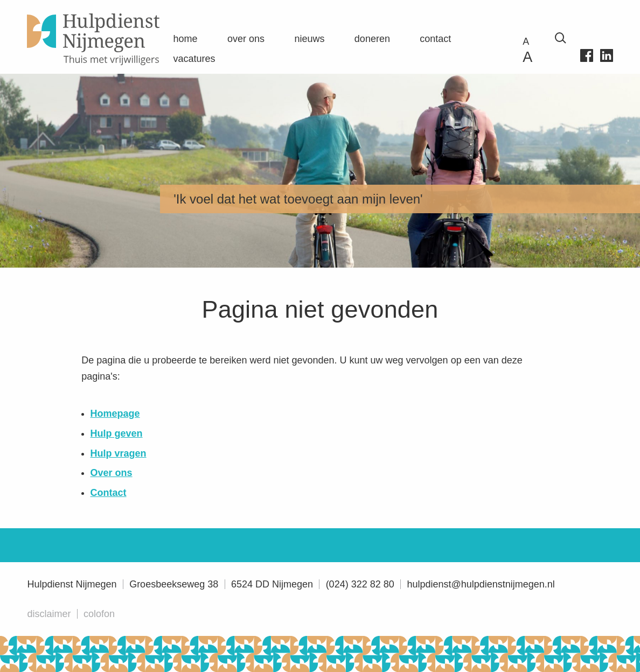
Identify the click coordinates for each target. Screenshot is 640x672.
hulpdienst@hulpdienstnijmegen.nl (481, 584)
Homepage (115, 414)
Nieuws (309, 39)
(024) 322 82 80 (360, 584)
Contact (435, 39)
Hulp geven (117, 433)
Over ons (246, 39)
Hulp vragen (119, 453)
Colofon (99, 614)
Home (186, 39)
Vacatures (194, 59)
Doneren (372, 39)
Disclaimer (49, 614)
